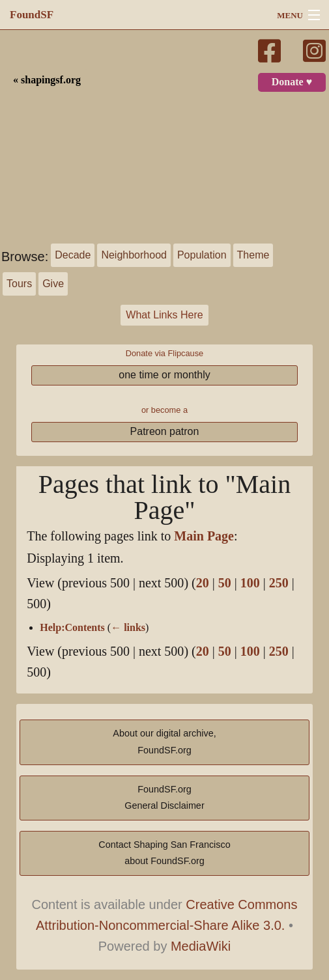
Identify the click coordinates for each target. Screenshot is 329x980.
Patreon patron (165, 431)
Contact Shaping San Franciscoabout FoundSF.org (164, 853)
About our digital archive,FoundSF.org (164, 742)
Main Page (204, 536)
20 (203, 583)
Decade (73, 255)
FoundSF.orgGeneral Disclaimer (164, 798)
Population (202, 255)
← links (128, 628)
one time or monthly (164, 375)
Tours (19, 284)
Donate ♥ (292, 82)
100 (250, 583)
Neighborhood (134, 255)
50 (225, 583)
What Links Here (164, 315)
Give (53, 284)
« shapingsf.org (47, 80)
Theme (253, 255)
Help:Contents (72, 628)
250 (279, 583)
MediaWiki (201, 946)
